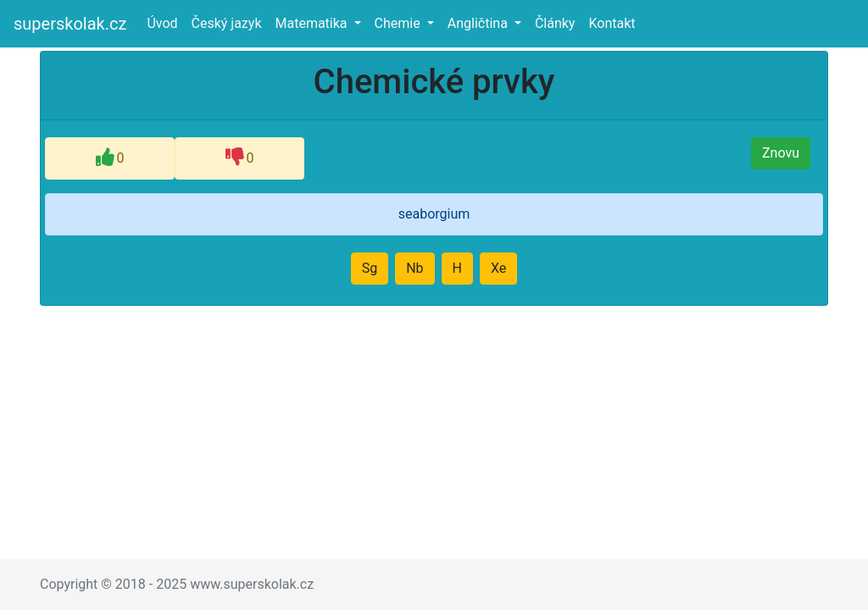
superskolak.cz (70, 24)
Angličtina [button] (479, 23)
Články (555, 23)
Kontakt (612, 23)
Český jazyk (227, 23)
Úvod (165, 22)
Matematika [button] (312, 23)
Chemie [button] (399, 23)
